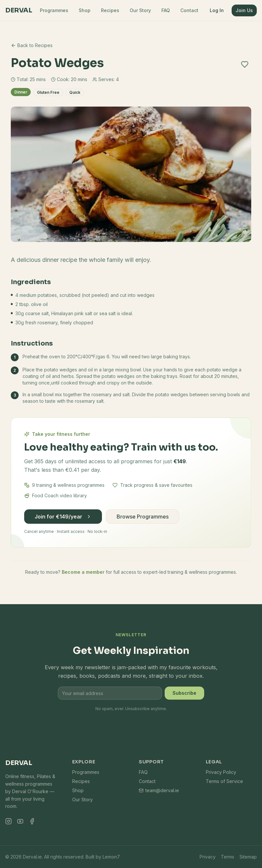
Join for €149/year (63, 517)
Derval (19, 10)
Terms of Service (224, 781)
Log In (217, 10)
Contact (189, 10)
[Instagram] (8, 821)
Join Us (244, 10)
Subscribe (184, 693)
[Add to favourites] (245, 64)
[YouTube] (20, 821)
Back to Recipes (32, 45)
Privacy (208, 857)
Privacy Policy (221, 772)
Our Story (140, 10)
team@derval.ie (159, 790)
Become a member (83, 572)
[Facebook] (32, 821)
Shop (85, 10)
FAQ (166, 10)
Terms (228, 857)
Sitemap (248, 857)
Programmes (54, 10)
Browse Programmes (143, 517)
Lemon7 (111, 857)
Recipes (110, 10)
